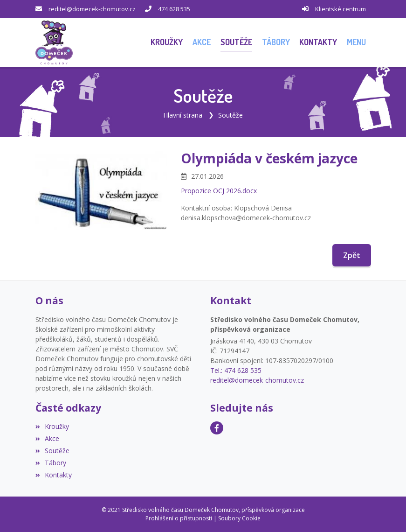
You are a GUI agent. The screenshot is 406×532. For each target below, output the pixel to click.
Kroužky (52, 426)
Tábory (51, 463)
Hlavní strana (183, 115)
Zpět (352, 255)
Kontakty (54, 475)
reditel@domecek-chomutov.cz (92, 9)
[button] (357, 42)
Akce (47, 438)
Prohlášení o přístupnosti (179, 518)
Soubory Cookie (239, 518)
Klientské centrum (341, 9)
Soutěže (231, 115)
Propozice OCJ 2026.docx (219, 191)
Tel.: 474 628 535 (236, 370)
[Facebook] (217, 428)
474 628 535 (174, 9)
